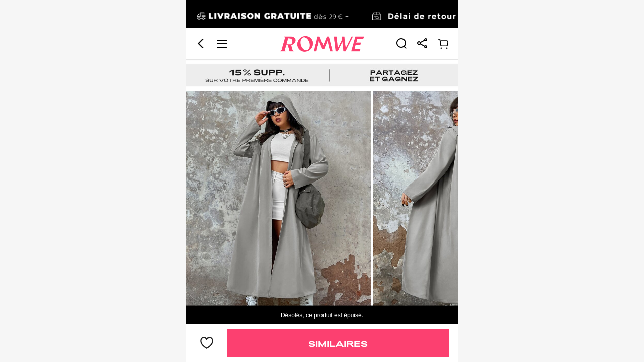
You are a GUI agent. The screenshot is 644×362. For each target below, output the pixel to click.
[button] (201, 16)
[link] (401, 15)
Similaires (338, 344)
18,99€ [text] (210, 293)
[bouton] (207, 343)
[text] (322, 155)
